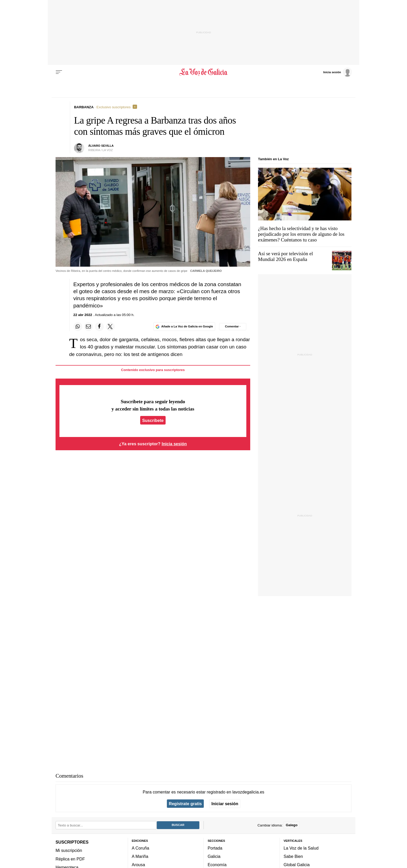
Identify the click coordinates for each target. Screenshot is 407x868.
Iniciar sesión (225, 804)
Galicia (214, 856)
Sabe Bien (293, 856)
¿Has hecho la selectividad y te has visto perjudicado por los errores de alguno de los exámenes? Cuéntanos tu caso (301, 234)
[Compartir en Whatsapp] (78, 327)
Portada (215, 848)
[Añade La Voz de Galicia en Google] (184, 327)
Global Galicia (297, 865)
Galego (292, 825)
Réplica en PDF (70, 859)
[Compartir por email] (89, 327)
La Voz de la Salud (301, 848)
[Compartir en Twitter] (110, 327)
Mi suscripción (69, 850)
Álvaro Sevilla (101, 146)
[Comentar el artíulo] (233, 327)
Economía (217, 865)
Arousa (138, 865)
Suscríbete (153, 420)
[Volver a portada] (204, 72)
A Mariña (140, 856)
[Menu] (59, 72)
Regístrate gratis (185, 804)
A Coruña (141, 848)
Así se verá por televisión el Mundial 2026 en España (286, 256)
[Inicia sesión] (337, 72)
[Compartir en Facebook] (99, 327)
